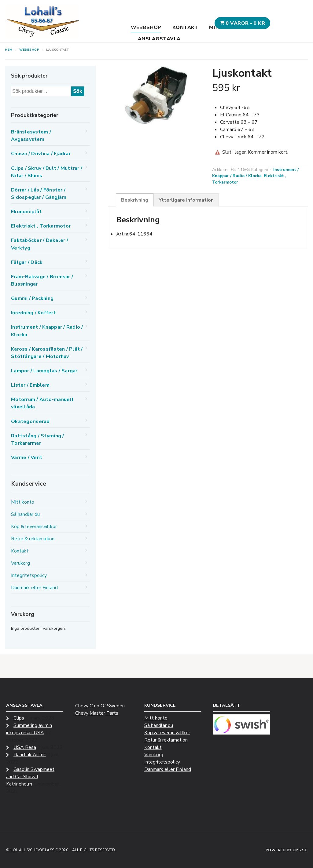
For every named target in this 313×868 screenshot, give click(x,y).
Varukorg (20, 563)
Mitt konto (23, 502)
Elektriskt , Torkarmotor (41, 226)
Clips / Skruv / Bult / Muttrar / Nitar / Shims (47, 172)
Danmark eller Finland (34, 588)
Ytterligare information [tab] (186, 200)
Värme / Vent (27, 458)
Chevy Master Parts (97, 713)
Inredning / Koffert (33, 313)
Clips (19, 718)
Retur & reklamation (33, 539)
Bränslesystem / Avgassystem (31, 136)
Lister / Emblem (30, 385)
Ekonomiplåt (26, 212)
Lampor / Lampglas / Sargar (44, 371)
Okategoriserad (30, 421)
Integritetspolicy (29, 575)
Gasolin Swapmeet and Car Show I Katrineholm (30, 777)
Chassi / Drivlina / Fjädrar (41, 154)
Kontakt (185, 27)
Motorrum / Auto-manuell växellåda (42, 403)
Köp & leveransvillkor (34, 527)
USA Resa (25, 747)
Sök (77, 91)
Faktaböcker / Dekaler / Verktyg (40, 244)
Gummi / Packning (32, 298)
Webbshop (146, 27)
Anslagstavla (159, 39)
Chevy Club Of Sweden (100, 706)
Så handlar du (25, 514)
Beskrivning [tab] (135, 200)
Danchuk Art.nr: (30, 755)
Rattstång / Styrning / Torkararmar (38, 439)
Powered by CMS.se (286, 850)
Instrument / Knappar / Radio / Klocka (255, 173)
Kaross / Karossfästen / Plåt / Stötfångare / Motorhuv (47, 353)
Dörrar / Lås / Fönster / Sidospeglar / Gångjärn (39, 194)
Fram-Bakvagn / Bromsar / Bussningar (42, 280)
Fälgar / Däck (27, 262)
